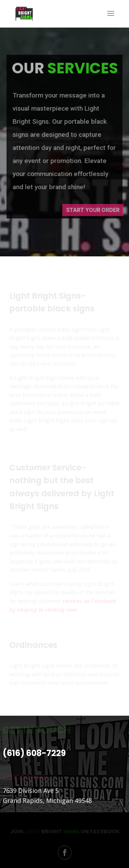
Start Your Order (95, 210)
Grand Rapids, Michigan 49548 (47, 800)
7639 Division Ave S (31, 790)
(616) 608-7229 (34, 753)
